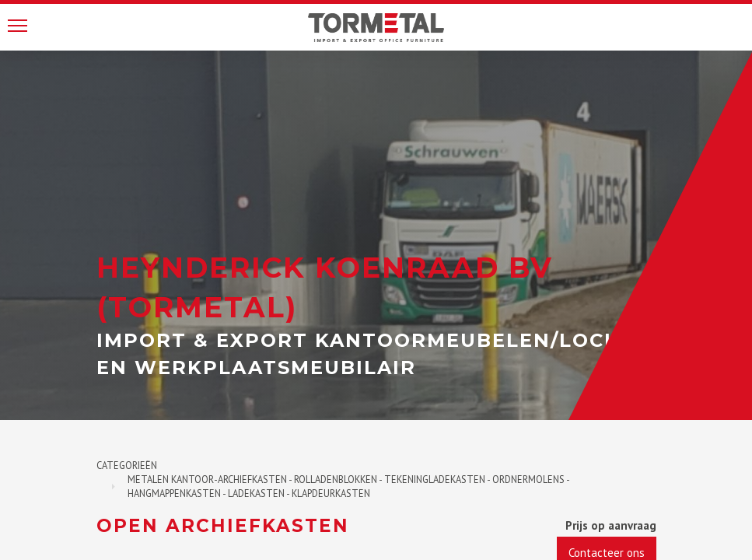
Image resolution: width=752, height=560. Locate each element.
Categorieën (127, 465)
